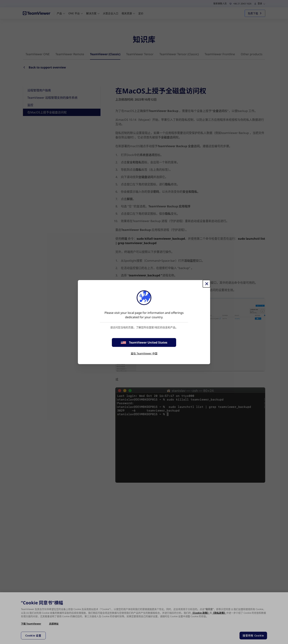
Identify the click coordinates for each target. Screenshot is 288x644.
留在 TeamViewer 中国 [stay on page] (144, 353)
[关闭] (206, 284)
